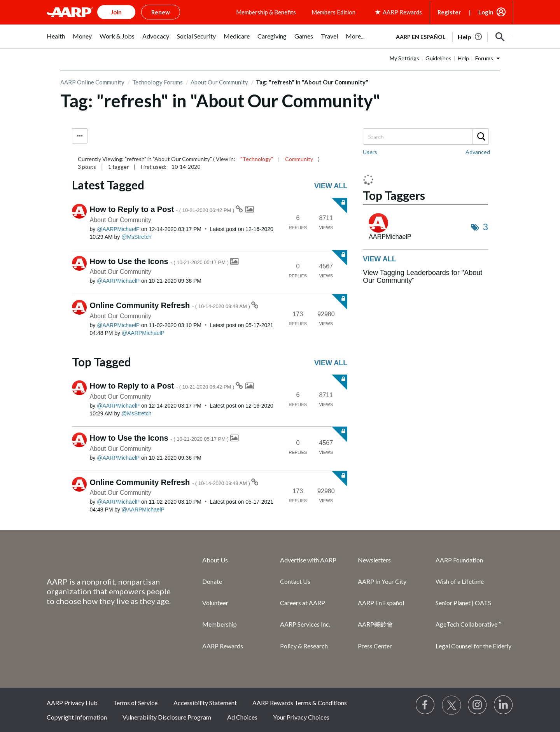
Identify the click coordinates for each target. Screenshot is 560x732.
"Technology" (257, 159)
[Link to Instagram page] (478, 705)
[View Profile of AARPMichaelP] (118, 229)
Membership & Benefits (266, 12)
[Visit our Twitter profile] (451, 705)
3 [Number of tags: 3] (486, 227)
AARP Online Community (92, 82)
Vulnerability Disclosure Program (167, 717)
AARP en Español (421, 37)
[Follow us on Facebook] (425, 705)
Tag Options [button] (80, 136)
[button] (500, 37)
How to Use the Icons (160, 261)
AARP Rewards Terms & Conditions (300, 703)
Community (299, 159)
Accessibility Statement (205, 703)
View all (331, 186)
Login (486, 12)
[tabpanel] (451, 36)
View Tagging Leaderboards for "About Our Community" (423, 277)
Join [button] (116, 12)
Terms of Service (135, 703)
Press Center (375, 646)
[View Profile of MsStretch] (136, 237)
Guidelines (438, 58)
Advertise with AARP (308, 560)
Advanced (478, 152)
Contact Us (295, 581)
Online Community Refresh (171, 305)
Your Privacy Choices (301, 717)
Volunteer (215, 603)
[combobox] (425, 137)
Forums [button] (484, 58)
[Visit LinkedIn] (504, 705)
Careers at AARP (303, 603)
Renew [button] (161, 12)
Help (463, 58)
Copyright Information (77, 717)
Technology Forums (157, 82)
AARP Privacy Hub (72, 703)
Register (449, 12)
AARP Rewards (223, 646)
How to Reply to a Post (163, 209)
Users (370, 152)
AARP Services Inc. (305, 624)
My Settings (404, 58)
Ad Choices (242, 717)
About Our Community (219, 82)
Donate (212, 581)
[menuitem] (56, 40)
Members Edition (333, 12)
